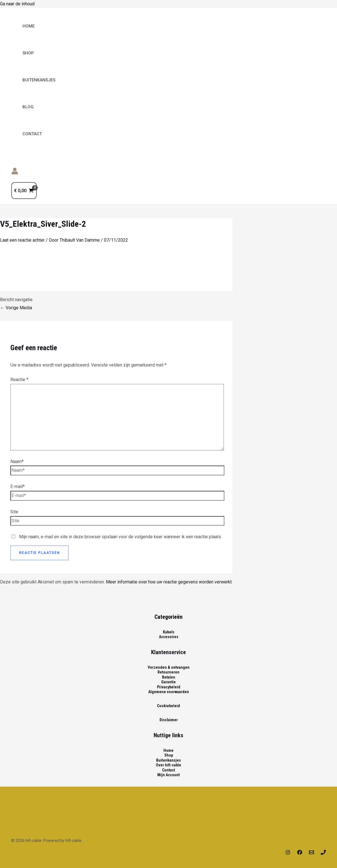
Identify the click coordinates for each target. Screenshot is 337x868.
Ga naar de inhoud (17, 4)
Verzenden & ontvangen (169, 667)
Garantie (168, 682)
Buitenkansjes (168, 760)
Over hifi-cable (168, 765)
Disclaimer (169, 720)
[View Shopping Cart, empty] (24, 191)
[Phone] (323, 853)
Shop (28, 53)
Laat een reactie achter (22, 240)
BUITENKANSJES (39, 80)
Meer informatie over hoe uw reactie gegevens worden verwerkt (169, 582)
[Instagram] (288, 853)
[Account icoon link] (15, 172)
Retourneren (168, 672)
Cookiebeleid (168, 706)
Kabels (169, 632)
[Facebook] (300, 853)
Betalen (169, 677)
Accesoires (169, 637)
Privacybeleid (169, 687)
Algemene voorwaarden (169, 692)
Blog (28, 107)
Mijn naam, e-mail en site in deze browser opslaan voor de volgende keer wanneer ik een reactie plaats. (120, 537)
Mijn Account (168, 775)
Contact (32, 134)
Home (29, 26)
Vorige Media (16, 308)
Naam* (17, 462)
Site (14, 512)
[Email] (311, 853)
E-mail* (18, 486)
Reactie (19, 380)
